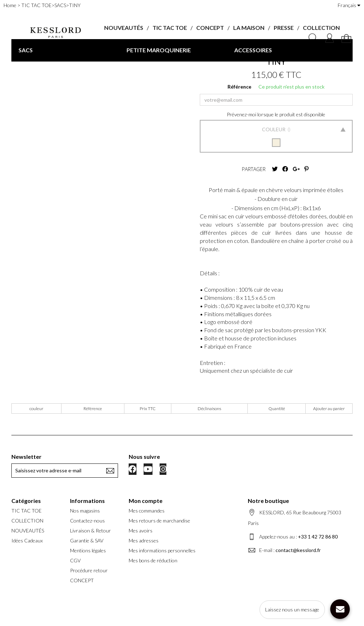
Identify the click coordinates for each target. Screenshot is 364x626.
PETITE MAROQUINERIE (159, 50)
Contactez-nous (87, 521)
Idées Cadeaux (27, 540)
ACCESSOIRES (253, 50)
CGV (75, 560)
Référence (239, 87)
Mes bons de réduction (153, 560)
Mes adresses (144, 540)
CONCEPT (210, 28)
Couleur (274, 129)
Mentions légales (88, 550)
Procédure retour (89, 570)
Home (10, 5)
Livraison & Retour (90, 530)
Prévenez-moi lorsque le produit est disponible (276, 114)
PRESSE (284, 28)
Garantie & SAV (87, 540)
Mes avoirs (141, 530)
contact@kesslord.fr (298, 550)
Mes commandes (147, 511)
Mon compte (146, 501)
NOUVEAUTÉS (124, 28)
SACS (26, 50)
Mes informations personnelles (162, 550)
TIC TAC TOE (170, 28)
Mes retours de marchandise (159, 521)
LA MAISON (249, 28)
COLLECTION (321, 28)
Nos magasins (85, 511)
